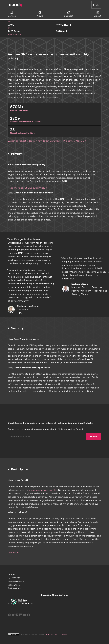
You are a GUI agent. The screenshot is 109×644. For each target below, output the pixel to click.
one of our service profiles (43, 490)
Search (94, 436)
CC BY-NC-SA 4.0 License (56, 634)
